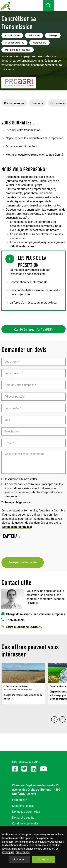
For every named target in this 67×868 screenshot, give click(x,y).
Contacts (37, 103)
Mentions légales (23, 806)
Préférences (23, 852)
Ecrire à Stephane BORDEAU (24, 627)
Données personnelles (17, 527)
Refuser (19, 859)
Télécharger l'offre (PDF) (36, 330)
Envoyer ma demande (23, 562)
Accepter (44, 859)
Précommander (14, 103)
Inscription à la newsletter (19, 479)
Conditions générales (25, 823)
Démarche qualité (23, 818)
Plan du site (20, 800)
